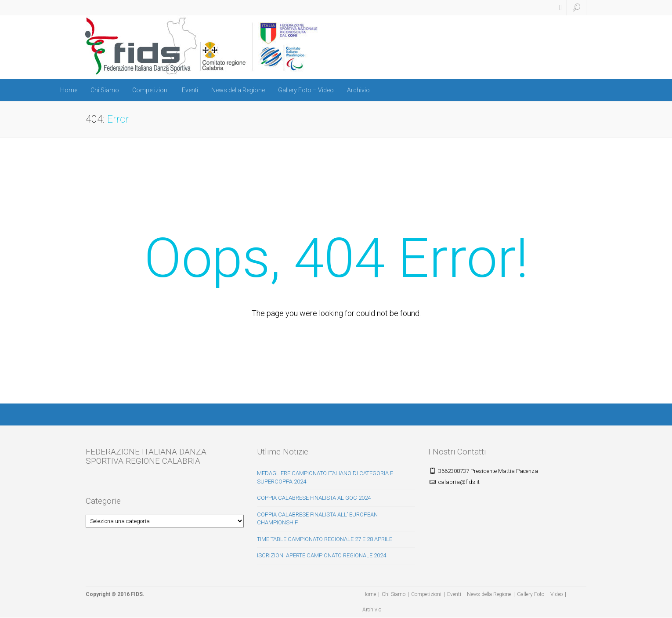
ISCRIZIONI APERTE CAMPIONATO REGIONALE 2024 (322, 555)
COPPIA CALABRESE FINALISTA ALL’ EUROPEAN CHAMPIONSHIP (317, 519)
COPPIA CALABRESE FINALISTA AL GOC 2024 (314, 498)
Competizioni (150, 90)
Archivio (358, 90)
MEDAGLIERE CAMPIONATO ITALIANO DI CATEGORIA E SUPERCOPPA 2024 (325, 477)
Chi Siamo (105, 90)
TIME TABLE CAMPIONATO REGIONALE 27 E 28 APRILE (325, 539)
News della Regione (238, 90)
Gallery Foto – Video (306, 90)
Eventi (190, 90)
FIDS (137, 594)
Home (69, 90)
